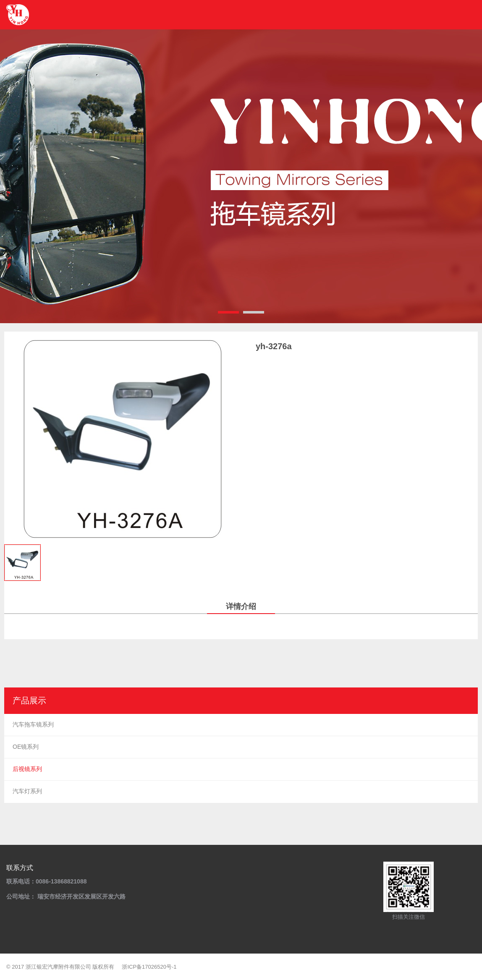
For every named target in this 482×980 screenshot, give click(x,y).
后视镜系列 (27, 769)
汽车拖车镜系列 (33, 724)
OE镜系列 (26, 747)
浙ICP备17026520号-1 (149, 967)
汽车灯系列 (27, 791)
